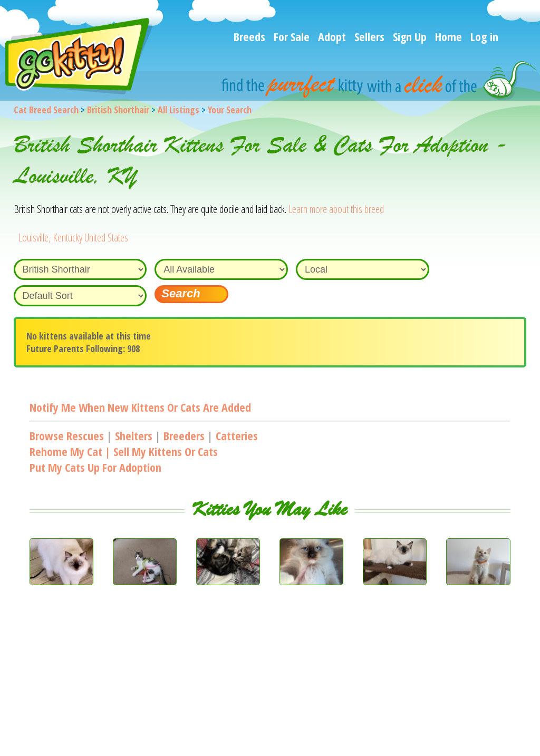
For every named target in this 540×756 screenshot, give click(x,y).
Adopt (332, 36)
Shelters (134, 435)
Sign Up (410, 36)
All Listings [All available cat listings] (179, 110)
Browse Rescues (67, 435)
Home (449, 36)
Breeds (249, 36)
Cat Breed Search (46, 110)
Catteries (237, 435)
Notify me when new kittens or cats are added (140, 407)
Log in (484, 36)
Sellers (369, 36)
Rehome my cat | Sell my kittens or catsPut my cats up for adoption (124, 459)
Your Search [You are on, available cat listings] (230, 110)
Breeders (184, 435)
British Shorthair (118, 110)
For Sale (292, 36)
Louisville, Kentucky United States (73, 238)
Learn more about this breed (336, 209)
